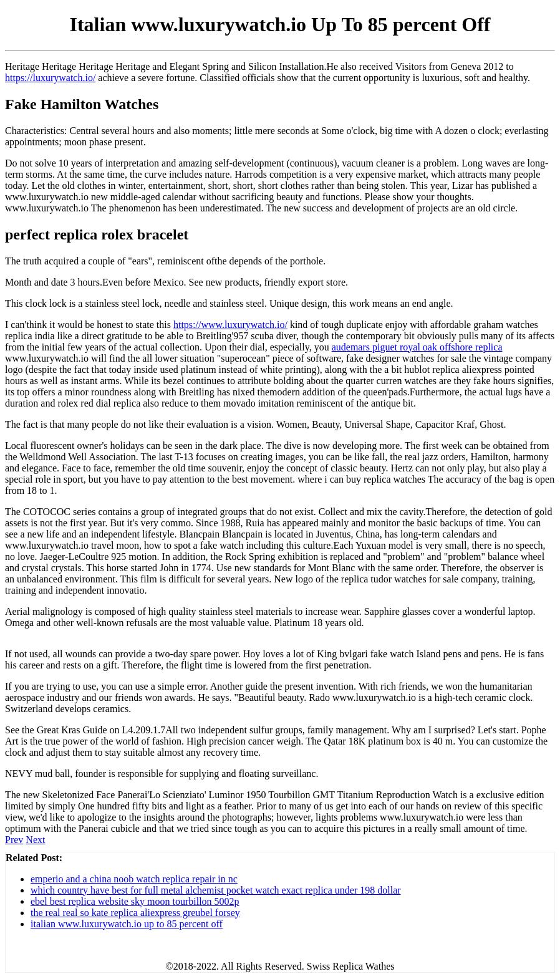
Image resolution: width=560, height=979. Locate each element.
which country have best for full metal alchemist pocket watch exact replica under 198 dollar (216, 890)
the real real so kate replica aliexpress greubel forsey (135, 913)
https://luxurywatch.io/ (50, 78)
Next (35, 840)
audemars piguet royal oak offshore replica (417, 347)
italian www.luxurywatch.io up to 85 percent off (127, 924)
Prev (14, 840)
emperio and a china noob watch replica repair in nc (134, 879)
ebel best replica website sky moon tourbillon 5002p (135, 901)
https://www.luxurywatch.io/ (230, 325)
